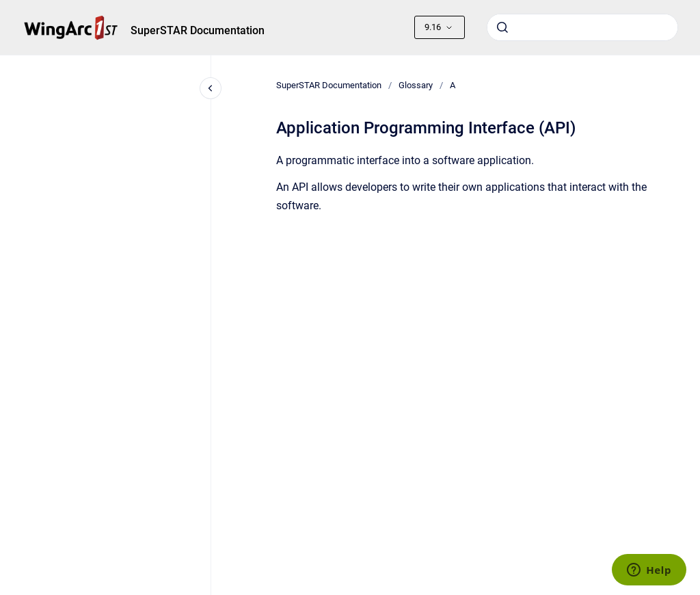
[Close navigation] (211, 88)
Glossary (416, 85)
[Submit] (502, 27)
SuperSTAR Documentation (198, 30)
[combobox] (582, 27)
